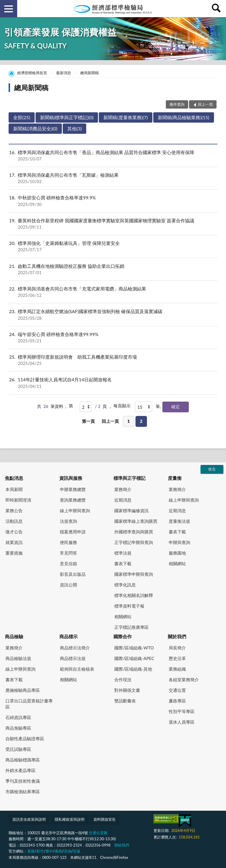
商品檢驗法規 (18, 658)
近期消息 (123, 500)
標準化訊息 (125, 585)
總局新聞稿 (90, 73)
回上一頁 (110, 421)
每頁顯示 (122, 406)
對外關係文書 (127, 690)
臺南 (58, 851)
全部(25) (22, 117)
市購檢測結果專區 (23, 792)
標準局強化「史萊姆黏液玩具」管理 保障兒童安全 (113, 246)
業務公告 (14, 510)
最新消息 (64, 73)
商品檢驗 (14, 636)
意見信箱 (68, 563)
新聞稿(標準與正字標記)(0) (67, 117)
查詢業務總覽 (73, 500)
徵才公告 (14, 532)
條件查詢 (177, 104)
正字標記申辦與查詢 (134, 542)
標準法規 (123, 553)
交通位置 (177, 690)
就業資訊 (14, 542)
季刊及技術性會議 (23, 781)
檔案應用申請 (73, 532)
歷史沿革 (177, 658)
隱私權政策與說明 (70, 819)
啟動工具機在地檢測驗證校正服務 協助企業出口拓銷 (113, 269)
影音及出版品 (73, 574)
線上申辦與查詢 (75, 510)
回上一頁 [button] (205, 104)
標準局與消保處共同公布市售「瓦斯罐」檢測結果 (113, 178)
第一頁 (88, 421)
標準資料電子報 (129, 606)
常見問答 (68, 553)
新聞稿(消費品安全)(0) (35, 128)
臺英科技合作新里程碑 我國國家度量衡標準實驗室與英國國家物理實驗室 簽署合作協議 (113, 224)
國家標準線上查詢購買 (136, 521)
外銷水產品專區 (20, 770)
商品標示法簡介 (75, 648)
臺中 (49, 851)
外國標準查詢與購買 (134, 532)
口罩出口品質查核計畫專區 (29, 704)
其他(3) (74, 128)
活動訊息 (14, 521)
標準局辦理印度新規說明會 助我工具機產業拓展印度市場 (113, 360)
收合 (212, 469)
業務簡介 (123, 489)
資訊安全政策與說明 (29, 819)
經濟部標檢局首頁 (32, 73)
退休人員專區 (182, 722)
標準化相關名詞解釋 (134, 595)
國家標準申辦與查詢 (134, 574)
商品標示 (68, 636)
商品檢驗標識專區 (23, 760)
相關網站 (123, 616)
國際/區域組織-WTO (134, 648)
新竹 (40, 851)
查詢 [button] (217, 9)
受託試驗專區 (18, 749)
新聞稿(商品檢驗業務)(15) (184, 117)
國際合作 (123, 636)
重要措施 (14, 553)
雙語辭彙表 (125, 701)
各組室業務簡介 (184, 680)
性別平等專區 (182, 711)
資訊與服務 (71, 478)
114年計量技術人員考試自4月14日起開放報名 (113, 383)
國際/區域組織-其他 (133, 669)
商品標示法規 (73, 658)
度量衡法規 (179, 521)
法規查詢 (68, 521)
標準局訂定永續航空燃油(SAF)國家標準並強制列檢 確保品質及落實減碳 (113, 315)
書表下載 (123, 563)
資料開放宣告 (105, 819)
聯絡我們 (122, 845)
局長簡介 (177, 648)
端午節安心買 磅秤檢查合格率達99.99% (113, 337)
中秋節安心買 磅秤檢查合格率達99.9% (113, 201)
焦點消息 (14, 478)
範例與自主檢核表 (77, 669)
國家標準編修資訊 (131, 510)
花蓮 (76, 851)
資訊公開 (68, 585)
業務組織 (177, 669)
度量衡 (175, 478)
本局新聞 (14, 489)
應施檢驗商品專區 (23, 690)
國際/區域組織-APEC (134, 658)
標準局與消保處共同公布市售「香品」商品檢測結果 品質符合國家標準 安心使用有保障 (113, 156)
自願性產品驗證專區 (25, 739)
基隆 (31, 851)
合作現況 (123, 680)
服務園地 (177, 553)
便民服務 (68, 542)
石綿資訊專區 (18, 717)
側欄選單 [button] (9, 9)
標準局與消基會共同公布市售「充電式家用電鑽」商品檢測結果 (113, 292)
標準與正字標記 (129, 478)
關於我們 (177, 636)
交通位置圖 (98, 833)
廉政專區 (177, 701)
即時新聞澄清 (18, 500)
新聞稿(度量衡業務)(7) (125, 117)
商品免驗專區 (18, 728)
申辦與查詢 (179, 542)
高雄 (68, 851)
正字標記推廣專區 (131, 627)
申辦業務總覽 (73, 489)
